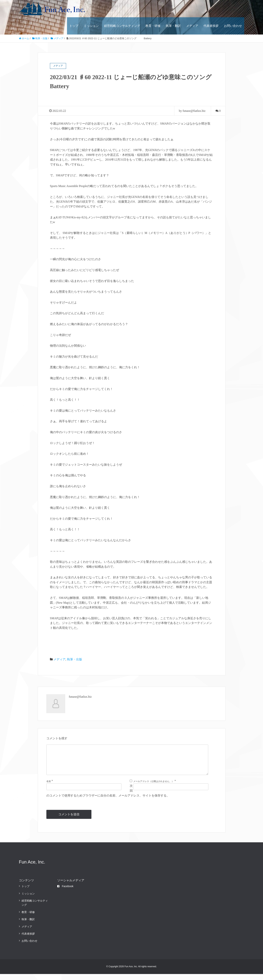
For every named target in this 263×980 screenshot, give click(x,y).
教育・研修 (153, 26)
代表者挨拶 (211, 26)
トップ (74, 26)
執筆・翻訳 (173, 26)
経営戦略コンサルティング (122, 26)
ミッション (91, 26)
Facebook (65, 892)
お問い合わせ (233, 26)
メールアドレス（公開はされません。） (154, 787)
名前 (49, 787)
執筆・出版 (75, 659)
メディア (192, 26)
